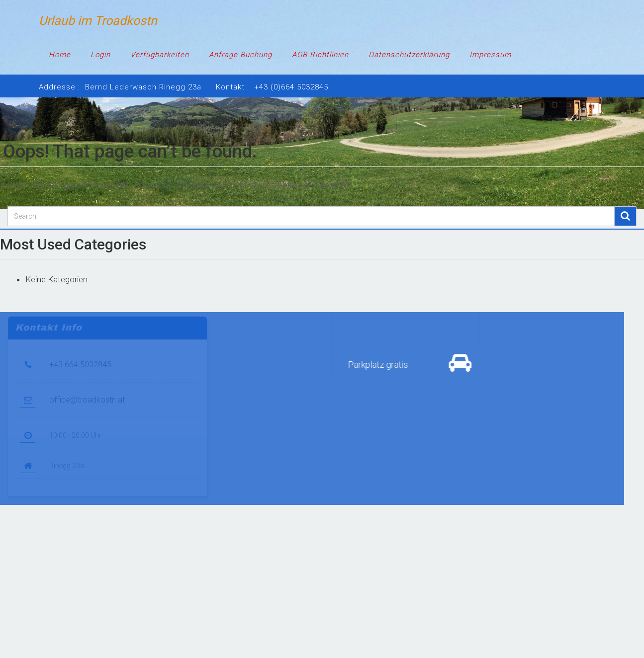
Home (60, 55)
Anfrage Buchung (240, 55)
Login (100, 55)
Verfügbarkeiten (160, 55)
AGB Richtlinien (320, 55)
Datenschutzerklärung (409, 55)
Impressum (490, 55)
